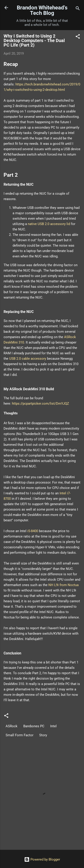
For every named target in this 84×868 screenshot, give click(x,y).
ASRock (12, 726)
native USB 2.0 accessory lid (49, 224)
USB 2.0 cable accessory (28, 359)
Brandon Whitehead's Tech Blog (42, 10)
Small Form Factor (19, 735)
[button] (78, 37)
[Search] (78, 9)
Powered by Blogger (42, 859)
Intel (53, 726)
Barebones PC (34, 726)
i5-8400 (33, 531)
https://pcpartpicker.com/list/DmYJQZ (40, 404)
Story (43, 735)
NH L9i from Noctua (64, 585)
